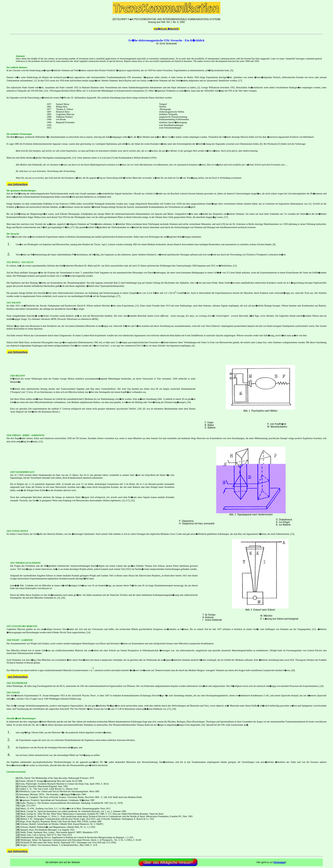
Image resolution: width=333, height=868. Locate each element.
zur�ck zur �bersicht (166, 29)
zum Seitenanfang (18, 184)
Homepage (279, 862)
